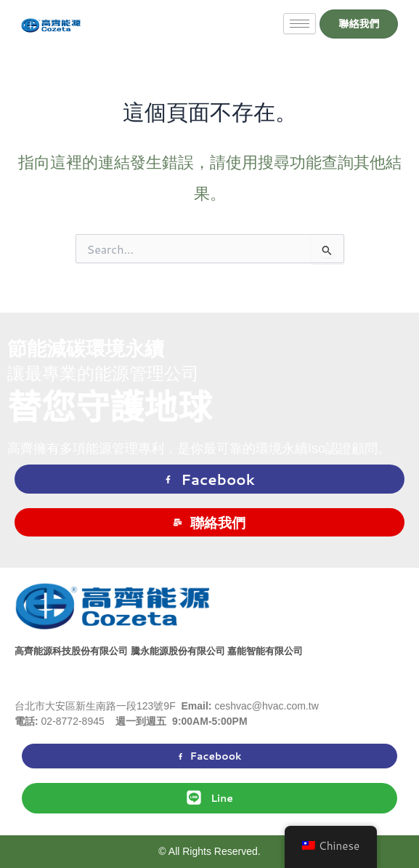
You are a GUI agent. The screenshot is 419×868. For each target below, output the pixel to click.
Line (209, 797)
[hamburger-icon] (300, 24)
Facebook (209, 479)
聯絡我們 (209, 522)
